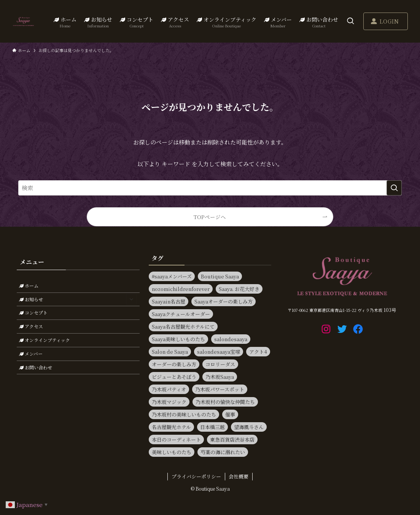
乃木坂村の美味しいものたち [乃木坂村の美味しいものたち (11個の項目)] (184, 414)
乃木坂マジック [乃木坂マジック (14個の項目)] (169, 402)
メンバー (31, 354)
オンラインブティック (45, 340)
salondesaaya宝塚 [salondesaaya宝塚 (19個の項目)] (219, 352)
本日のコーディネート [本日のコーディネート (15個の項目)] (176, 439)
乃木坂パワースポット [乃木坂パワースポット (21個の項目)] (220, 389)
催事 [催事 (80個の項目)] (230, 414)
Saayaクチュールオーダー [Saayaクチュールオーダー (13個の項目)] (181, 314)
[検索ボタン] (350, 21)
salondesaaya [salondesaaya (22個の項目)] (231, 339)
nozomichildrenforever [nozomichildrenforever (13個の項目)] (181, 289)
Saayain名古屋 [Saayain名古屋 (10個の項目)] (169, 301)
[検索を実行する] (394, 188)
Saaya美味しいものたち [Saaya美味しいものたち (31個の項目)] (178, 339)
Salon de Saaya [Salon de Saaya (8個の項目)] (170, 352)
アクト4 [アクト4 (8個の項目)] (258, 352)
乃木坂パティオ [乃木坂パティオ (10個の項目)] (169, 389)
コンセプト (33, 312)
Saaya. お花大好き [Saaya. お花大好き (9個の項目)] (239, 289)
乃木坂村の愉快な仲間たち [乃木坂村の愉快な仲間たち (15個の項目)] (225, 402)
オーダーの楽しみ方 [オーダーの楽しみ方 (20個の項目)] (174, 364)
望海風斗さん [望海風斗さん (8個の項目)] (249, 427)
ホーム (29, 285)
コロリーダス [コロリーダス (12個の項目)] (220, 364)
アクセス (31, 326)
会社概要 (239, 476)
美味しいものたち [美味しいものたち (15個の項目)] (172, 452)
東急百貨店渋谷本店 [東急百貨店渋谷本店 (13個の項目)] (232, 439)
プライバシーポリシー (196, 476)
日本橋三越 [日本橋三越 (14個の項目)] (212, 427)
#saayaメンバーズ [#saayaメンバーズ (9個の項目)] (172, 276)
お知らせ (78, 299)
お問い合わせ (36, 367)
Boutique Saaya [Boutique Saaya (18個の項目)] (220, 276)
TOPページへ (210, 217)
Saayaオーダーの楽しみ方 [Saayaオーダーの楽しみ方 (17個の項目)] (224, 301)
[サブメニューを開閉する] (131, 299)
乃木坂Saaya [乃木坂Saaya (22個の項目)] (220, 377)
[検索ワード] (210, 188)
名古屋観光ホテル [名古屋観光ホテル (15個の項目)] (171, 427)
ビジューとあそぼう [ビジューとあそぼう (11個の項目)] (174, 377)
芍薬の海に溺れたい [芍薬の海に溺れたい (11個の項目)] (223, 452)
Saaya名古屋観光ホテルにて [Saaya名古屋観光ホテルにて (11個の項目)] (183, 327)
